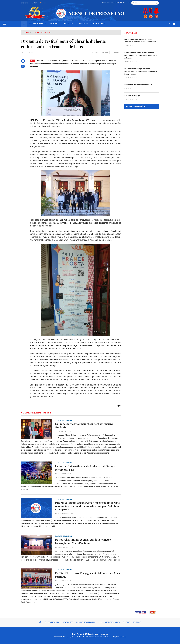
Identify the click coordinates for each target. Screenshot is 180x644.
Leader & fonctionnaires (109, 622)
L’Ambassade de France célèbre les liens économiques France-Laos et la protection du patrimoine (141, 55)
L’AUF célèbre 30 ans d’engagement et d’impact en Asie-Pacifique (87, 575)
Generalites (68, 622)
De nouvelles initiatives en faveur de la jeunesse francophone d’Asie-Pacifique (83, 541)
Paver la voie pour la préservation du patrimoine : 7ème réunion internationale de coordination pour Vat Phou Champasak (87, 506)
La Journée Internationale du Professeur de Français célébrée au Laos (86, 468)
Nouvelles (69, 24)
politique (55, 24)
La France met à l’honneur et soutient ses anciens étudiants (84, 426)
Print (105, 53)
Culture (126, 622)
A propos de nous (37, 24)
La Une (26, 33)
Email (95, 53)
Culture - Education (41, 33)
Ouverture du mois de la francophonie (138, 85)
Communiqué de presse (36, 413)
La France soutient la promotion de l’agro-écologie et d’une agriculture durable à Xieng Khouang (141, 71)
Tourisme (137, 622)
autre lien (83, 24)
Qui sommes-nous (52, 622)
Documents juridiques (86, 622)
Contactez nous (98, 24)
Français (43, 3)
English (34, 3)
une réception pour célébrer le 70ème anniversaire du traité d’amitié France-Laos (140, 41)
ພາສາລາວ (25, 3)
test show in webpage (132, 96)
